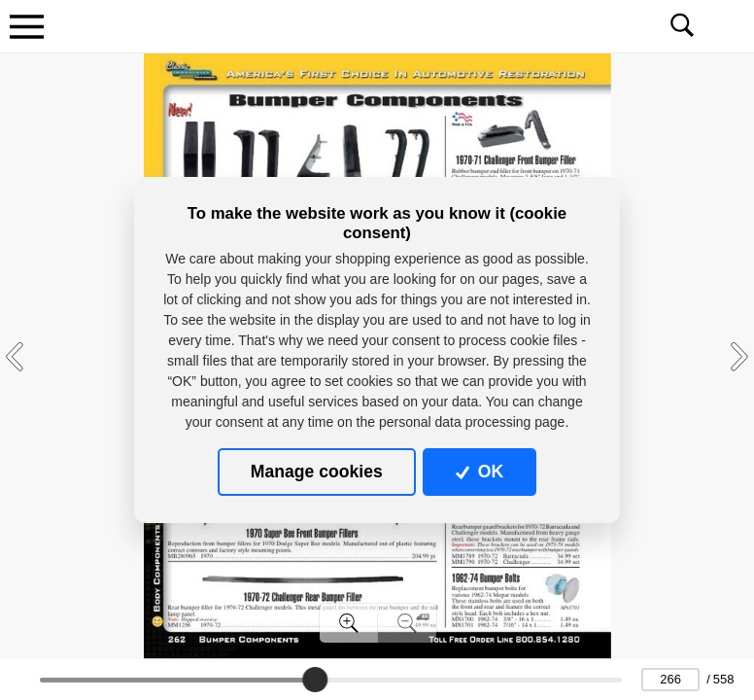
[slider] (315, 680)
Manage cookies (317, 472)
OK (480, 472)
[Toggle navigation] (26, 26)
